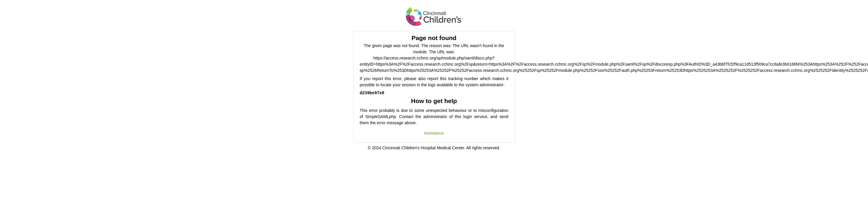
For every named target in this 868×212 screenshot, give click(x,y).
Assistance (434, 133)
